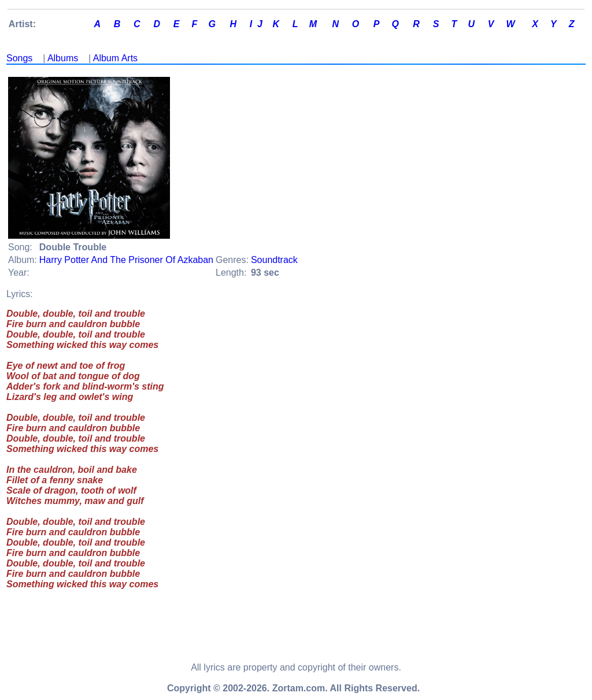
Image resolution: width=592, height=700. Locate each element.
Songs (19, 58)
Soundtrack (274, 260)
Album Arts (115, 58)
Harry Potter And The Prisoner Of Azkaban (126, 260)
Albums (63, 58)
